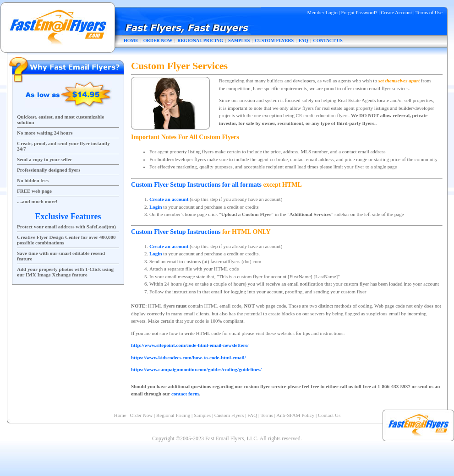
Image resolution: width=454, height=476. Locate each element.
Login (156, 207)
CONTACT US (328, 41)
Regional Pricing (173, 415)
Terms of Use (429, 12)
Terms (267, 415)
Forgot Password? (359, 12)
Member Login (323, 12)
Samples (202, 415)
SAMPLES (239, 41)
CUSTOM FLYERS (274, 41)
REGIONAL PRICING (200, 41)
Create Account (396, 12)
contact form (185, 394)
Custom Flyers (229, 415)
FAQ (303, 41)
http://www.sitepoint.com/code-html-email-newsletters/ (190, 345)
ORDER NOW (158, 41)
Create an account (169, 199)
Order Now (141, 415)
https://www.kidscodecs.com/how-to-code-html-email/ (189, 357)
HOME (131, 41)
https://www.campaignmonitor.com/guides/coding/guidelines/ (196, 369)
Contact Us (329, 415)
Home (120, 415)
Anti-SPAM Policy (295, 415)
